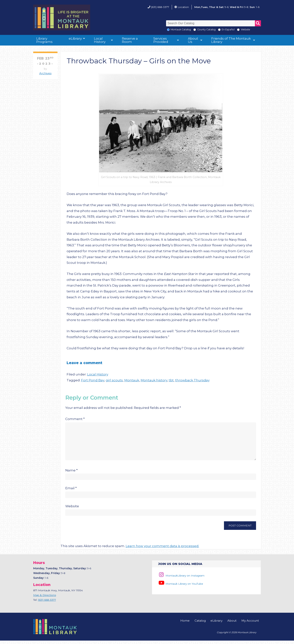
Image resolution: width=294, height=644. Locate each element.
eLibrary (75, 38)
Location (183, 7)
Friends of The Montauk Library (231, 40)
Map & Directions (45, 598)
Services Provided (161, 40)
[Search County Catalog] (195, 30)
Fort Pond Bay (93, 380)
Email (71, 492)
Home (185, 624)
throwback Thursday (192, 380)
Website (72, 510)
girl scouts (114, 380)
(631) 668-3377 (160, 7)
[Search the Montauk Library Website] (238, 30)
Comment (75, 419)
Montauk (132, 380)
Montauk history (154, 380)
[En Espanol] (219, 30)
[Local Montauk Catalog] (168, 30)
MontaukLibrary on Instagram (181, 579)
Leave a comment (84, 363)
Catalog (200, 624)
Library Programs (44, 40)
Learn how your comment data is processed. (162, 549)
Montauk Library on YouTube (180, 587)
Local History (100, 40)
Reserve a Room (130, 40)
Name (71, 474)
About (232, 624)
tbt (171, 380)
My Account (250, 624)
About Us (193, 40)
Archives (45, 73)
